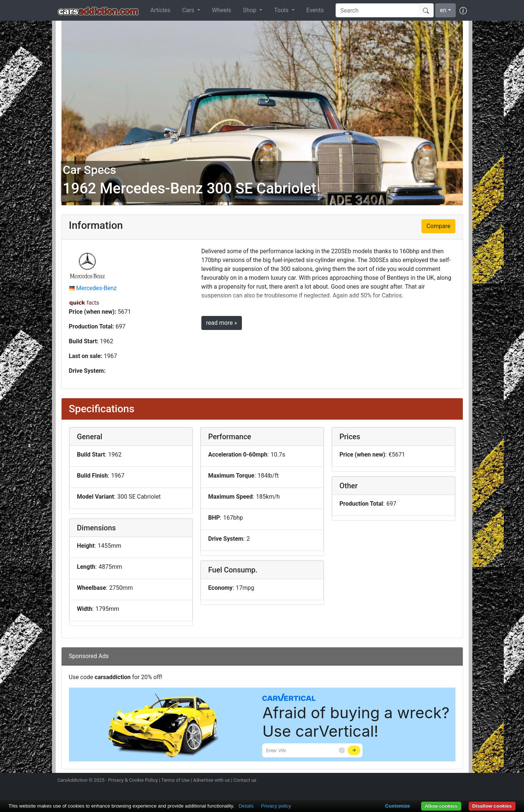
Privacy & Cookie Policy (133, 780)
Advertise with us (211, 780)
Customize (397, 806)
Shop (250, 10)
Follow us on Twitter (423, 781)
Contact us (245, 780)
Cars (189, 10)
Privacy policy (276, 806)
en (443, 10)
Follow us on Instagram (410, 781)
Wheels (222, 10)
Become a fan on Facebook (436, 781)
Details (246, 806)
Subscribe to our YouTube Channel (462, 781)
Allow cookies (441, 806)
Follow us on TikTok (449, 781)
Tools (282, 10)
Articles (160, 10)
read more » (222, 323)
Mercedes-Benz (96, 288)
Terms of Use (175, 780)
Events (315, 10)
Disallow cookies (492, 806)
